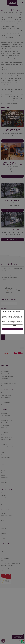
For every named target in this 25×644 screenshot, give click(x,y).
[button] (13, 332)
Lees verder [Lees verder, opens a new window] (16, 323)
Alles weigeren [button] (13, 326)
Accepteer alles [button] (12, 329)
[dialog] (12, 322)
